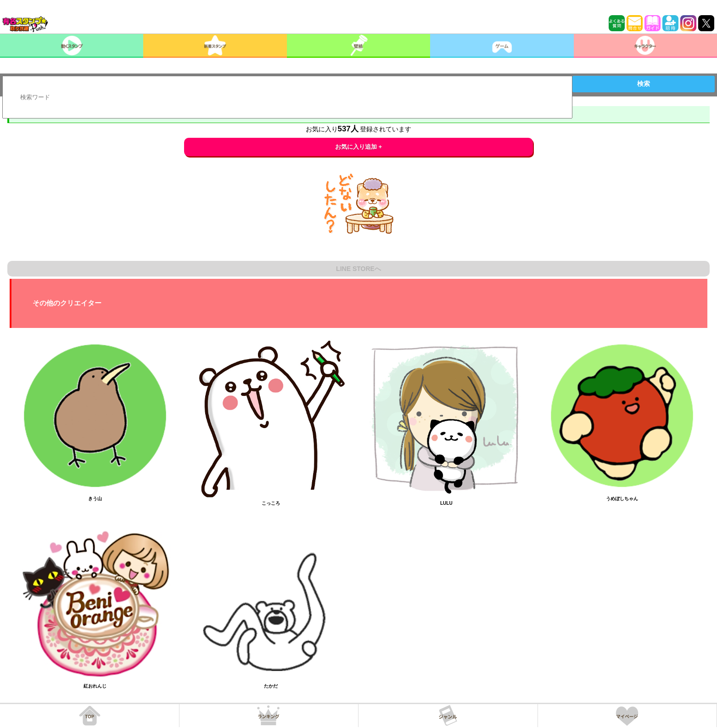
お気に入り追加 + (359, 147)
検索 (644, 84)
